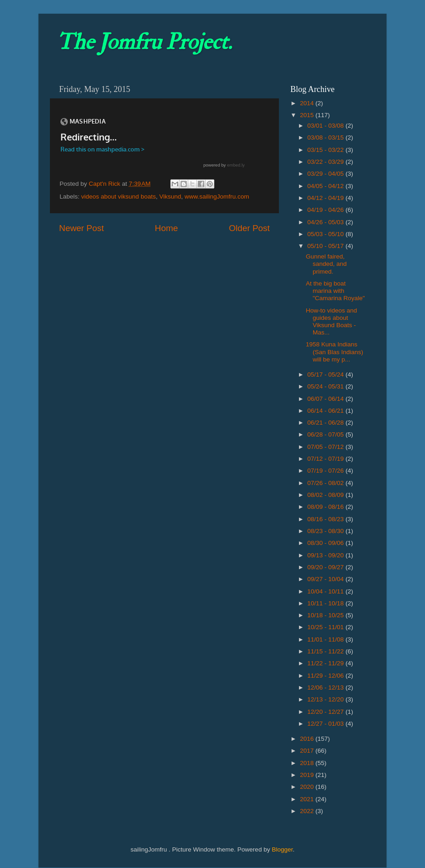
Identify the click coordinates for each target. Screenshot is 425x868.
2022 (308, 811)
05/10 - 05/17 (326, 246)
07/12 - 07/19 (326, 459)
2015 (308, 115)
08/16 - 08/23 (326, 519)
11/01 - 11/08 (326, 639)
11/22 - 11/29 (326, 663)
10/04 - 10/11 (326, 591)
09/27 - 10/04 (326, 579)
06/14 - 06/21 (326, 411)
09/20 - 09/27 (326, 567)
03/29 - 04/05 (326, 174)
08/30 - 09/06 (326, 543)
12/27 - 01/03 (326, 724)
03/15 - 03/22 (326, 150)
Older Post (249, 228)
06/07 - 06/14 (326, 399)
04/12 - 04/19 (326, 198)
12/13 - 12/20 (326, 699)
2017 (308, 751)
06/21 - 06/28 (326, 423)
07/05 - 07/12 (326, 447)
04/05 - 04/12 (326, 186)
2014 (308, 103)
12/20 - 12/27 (326, 712)
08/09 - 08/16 (326, 507)
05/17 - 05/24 (326, 375)
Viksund (170, 197)
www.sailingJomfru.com (217, 197)
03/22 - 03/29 (326, 162)
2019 (308, 775)
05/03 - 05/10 (326, 234)
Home (166, 228)
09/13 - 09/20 (326, 555)
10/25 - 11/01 (326, 627)
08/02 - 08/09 (326, 495)
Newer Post (82, 228)
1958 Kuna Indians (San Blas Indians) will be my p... (335, 352)
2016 (308, 739)
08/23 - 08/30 (326, 531)
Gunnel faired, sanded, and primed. (326, 264)
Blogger (282, 849)
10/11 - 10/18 (326, 603)
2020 (308, 787)
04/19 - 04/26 (326, 210)
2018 (308, 763)
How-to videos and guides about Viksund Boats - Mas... (332, 322)
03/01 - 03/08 (326, 126)
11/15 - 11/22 (326, 651)
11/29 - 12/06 (326, 676)
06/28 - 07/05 (326, 434)
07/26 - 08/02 (326, 483)
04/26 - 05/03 (326, 222)
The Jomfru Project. (144, 42)
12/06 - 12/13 (326, 687)
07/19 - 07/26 (326, 471)
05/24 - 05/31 (326, 386)
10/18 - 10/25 (326, 615)
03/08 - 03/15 (326, 137)
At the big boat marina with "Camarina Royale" (335, 291)
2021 (308, 799)
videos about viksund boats (118, 197)
